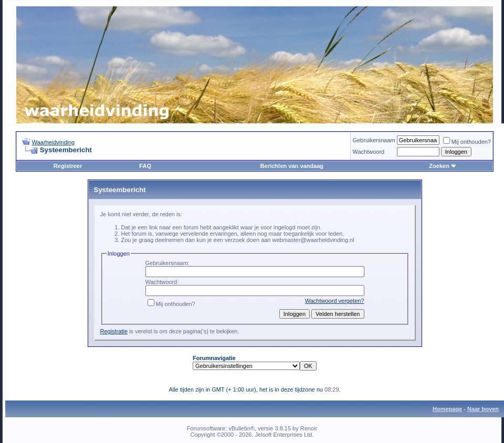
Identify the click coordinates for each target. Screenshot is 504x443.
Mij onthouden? (467, 142)
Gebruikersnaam (374, 140)
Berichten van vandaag (292, 166)
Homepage (447, 409)
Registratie (114, 331)
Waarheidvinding (54, 142)
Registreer (68, 166)
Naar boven (483, 409)
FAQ (145, 166)
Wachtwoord (368, 152)
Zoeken (443, 166)
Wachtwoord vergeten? (335, 301)
